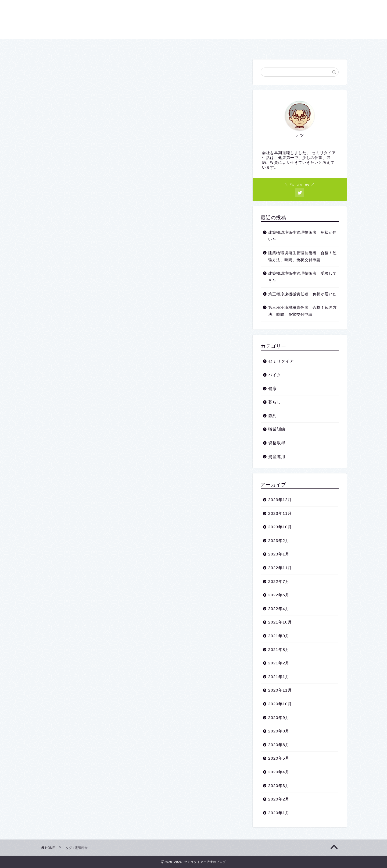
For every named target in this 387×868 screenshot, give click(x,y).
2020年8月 (279, 731)
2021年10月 (280, 622)
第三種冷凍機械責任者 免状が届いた (302, 294)
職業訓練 (277, 429)
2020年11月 (280, 690)
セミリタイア (281, 361)
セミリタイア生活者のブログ (193, 19)
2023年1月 (279, 554)
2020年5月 (279, 758)
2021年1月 (279, 677)
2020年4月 (279, 772)
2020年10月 (280, 704)
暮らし (275, 402)
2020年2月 (279, 799)
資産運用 (277, 457)
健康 (273, 389)
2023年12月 (280, 500)
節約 (273, 416)
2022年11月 (280, 568)
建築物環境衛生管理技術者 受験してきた (302, 277)
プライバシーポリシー (252, 46)
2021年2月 (279, 663)
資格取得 (277, 443)
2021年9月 (279, 636)
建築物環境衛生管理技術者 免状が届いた (302, 236)
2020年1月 (279, 813)
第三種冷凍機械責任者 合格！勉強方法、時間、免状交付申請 (302, 311)
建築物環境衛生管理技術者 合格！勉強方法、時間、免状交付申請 (302, 256)
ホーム (117, 46)
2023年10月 (280, 527)
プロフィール (154, 46)
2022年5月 (279, 595)
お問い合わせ (198, 46)
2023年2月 (279, 541)
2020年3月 (279, 786)
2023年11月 (280, 513)
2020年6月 (279, 745)
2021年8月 (279, 649)
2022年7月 (279, 581)
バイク (275, 375)
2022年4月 (279, 609)
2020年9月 (279, 718)
